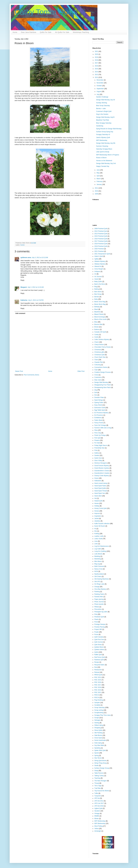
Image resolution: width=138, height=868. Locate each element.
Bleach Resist (99, 314)
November (100, 83)
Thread (97, 783)
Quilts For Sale (46, 32)
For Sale (97, 443)
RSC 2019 (98, 690)
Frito (96, 450)
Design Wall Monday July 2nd (106, 163)
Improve (97, 513)
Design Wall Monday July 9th (106, 143)
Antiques (97, 271)
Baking (97, 289)
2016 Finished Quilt (101, 239)
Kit (95, 529)
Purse (96, 634)
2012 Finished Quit (101, 231)
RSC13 (97, 695)
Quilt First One (99, 640)
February (100, 181)
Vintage (97, 813)
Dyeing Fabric (99, 403)
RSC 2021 (98, 692)
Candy (97, 335)
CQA (96, 370)
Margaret (24, 287)
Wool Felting (98, 826)
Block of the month (100, 319)
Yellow (96, 829)
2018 (97, 60)
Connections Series (101, 367)
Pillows (97, 607)
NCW (96, 571)
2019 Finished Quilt (101, 246)
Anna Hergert (99, 269)
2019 (97, 57)
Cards (96, 337)
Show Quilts (98, 730)
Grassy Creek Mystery (102, 476)
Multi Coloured (99, 566)
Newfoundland (99, 574)
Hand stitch (98, 496)
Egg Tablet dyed (100, 410)
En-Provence (99, 415)
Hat (96, 498)
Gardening (100, 126)
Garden (23, 245)
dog (96, 390)
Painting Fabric (99, 594)
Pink (96, 614)
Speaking (97, 748)
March (99, 179)
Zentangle (98, 831)
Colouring (98, 365)
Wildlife (97, 816)
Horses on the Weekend (104, 161)
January (99, 184)
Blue (96, 322)
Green (96, 478)
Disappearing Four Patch (103, 385)
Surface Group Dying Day (105, 132)
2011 (97, 188)
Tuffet (96, 793)
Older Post (81, 371)
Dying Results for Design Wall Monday (109, 129)
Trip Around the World (102, 791)
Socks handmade (100, 740)
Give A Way (98, 461)
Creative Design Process (103, 372)
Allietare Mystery (100, 264)
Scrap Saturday (99, 708)
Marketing (98, 559)
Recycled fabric (99, 665)
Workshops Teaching (81, 32)
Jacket (97, 519)
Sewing (97, 723)
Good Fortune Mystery (102, 466)
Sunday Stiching (102, 103)
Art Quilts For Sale (62, 32)
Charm (97, 342)
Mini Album (98, 561)
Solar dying (98, 743)
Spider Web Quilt (100, 750)
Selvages (97, 720)
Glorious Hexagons (101, 463)
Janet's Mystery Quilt (103, 137)
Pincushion (98, 609)
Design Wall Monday (101, 382)
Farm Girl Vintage (100, 425)
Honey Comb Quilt (100, 508)
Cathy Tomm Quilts (46, 12)
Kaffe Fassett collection (102, 524)
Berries (97, 297)
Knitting (97, 534)
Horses (97, 511)
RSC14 (97, 698)
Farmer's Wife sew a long (103, 428)
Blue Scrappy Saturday (104, 123)
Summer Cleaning (102, 146)
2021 (97, 51)
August (99, 91)
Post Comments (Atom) (31, 375)
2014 (97, 72)
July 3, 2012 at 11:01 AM (36, 287)
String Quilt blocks (100, 761)
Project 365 (98, 629)
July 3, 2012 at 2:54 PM (36, 300)
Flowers (97, 440)
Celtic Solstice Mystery (102, 339)
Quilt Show (98, 645)
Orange (97, 587)
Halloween (98, 481)
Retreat (97, 672)
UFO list (97, 798)
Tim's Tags (98, 786)
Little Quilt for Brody (103, 152)
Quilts (96, 652)
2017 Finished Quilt (101, 241)
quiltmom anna (26, 258)
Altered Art (98, 266)
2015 (97, 69)
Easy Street (98, 405)
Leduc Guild (98, 539)
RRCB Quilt (98, 675)
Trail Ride (98, 788)
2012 (97, 77)
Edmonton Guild (100, 408)
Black (96, 309)
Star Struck (98, 758)
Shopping (98, 728)
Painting (97, 592)
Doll (96, 393)
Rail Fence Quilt (100, 657)
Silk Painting (98, 733)
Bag (96, 287)
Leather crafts (99, 536)
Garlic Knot (98, 458)
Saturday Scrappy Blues (104, 149)
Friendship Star (99, 448)
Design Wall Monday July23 (105, 117)
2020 (97, 54)
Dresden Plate (99, 397)
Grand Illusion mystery (102, 468)
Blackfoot (97, 312)
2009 (97, 194)
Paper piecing (99, 599)
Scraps (97, 718)
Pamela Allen (99, 597)
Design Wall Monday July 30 (106, 100)
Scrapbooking (99, 713)
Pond (96, 622)
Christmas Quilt (99, 355)
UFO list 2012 (99, 801)
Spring (97, 755)
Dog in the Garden (102, 114)
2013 (97, 75)
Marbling (97, 556)
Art (95, 274)
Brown (96, 327)
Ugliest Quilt (98, 808)
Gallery (97, 453)
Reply (22, 280)
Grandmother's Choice (102, 471)
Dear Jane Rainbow (29, 32)
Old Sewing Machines (102, 579)
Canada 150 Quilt (100, 332)
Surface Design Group (102, 768)
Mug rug (97, 564)
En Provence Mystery (101, 413)
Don (96, 395)
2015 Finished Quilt (101, 236)
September (100, 89)
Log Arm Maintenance (102, 546)
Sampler (97, 703)
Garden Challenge (102, 97)
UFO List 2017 (99, 803)
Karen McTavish (100, 526)
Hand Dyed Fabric (100, 486)
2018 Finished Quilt (101, 244)
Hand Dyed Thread (101, 491)
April (98, 176)
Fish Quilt (98, 438)
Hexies (97, 503)
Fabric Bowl (98, 420)
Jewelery (97, 521)
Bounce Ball (98, 324)
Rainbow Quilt (99, 660)
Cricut (96, 375)
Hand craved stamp (101, 483)
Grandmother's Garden (102, 473)
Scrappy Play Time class (102, 715)
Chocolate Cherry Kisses (103, 347)
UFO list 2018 (99, 806)
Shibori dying (99, 725)
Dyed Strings (99, 400)
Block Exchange (100, 317)
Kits (96, 531)
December (100, 80)
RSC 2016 (98, 682)
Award (96, 279)
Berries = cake (101, 109)
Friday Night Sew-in (101, 445)
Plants (96, 619)
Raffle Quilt (98, 655)
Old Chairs (98, 576)
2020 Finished (99, 249)
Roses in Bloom (101, 158)
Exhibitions (98, 418)
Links (96, 544)
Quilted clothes (99, 650)
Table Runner (99, 773)
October (99, 86)
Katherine (24, 300)
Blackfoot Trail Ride (103, 120)
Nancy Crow (98, 569)
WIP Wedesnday (100, 821)
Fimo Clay (98, 433)
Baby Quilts (98, 282)
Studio (96, 766)
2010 (97, 191)
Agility (96, 259)
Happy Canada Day (103, 166)
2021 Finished (99, 251)
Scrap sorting (99, 710)
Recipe (97, 662)
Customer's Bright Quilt (104, 111)
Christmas (98, 350)
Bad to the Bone (100, 284)
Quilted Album (99, 647)
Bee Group (98, 294)
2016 (97, 66)
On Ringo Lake (99, 584)
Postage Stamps (100, 624)
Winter (97, 819)
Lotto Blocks (98, 554)
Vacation (97, 811)
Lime (96, 541)
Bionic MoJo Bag (100, 304)
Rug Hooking (99, 700)
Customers (98, 377)
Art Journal (98, 277)
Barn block (98, 292)
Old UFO (97, 582)
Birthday (97, 307)
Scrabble (97, 705)
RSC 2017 (98, 685)
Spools (97, 753)
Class (96, 360)
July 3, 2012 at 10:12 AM (40, 258)
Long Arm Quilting (100, 551)
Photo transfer (99, 604)
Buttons (97, 329)
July (98, 94)
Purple (97, 632)
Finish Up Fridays (100, 435)
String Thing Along (100, 763)
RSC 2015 (98, 680)
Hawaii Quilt (98, 501)
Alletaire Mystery (100, 261)
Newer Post (19, 371)
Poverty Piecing (99, 627)
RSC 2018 (98, 687)
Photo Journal (99, 602)
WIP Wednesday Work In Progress (108, 155)
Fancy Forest (99, 423)
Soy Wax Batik (99, 745)
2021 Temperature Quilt (102, 254)
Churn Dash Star (100, 357)
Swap (96, 771)
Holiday (97, 506)
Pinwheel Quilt (99, 617)
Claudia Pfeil (98, 362)
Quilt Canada (99, 637)
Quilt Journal (98, 642)
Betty (96, 299)
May (98, 173)
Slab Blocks (98, 735)
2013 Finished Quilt (101, 234)
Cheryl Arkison (99, 345)
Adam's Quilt (99, 256)
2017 (97, 63)
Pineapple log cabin (101, 612)
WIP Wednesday (102, 140)
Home (15, 32)
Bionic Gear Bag (100, 302)
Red (96, 667)
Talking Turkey (99, 776)
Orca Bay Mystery (100, 589)
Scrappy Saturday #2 (103, 135)
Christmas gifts (99, 352)
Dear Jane (98, 380)
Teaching (97, 778)
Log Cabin (98, 549)
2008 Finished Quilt (101, 229)
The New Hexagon (100, 781)
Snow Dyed (98, 738)
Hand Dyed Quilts (100, 488)
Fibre (96, 430)
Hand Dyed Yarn (100, 493)
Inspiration (98, 516)
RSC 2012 (98, 677)
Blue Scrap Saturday (103, 106)
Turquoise (98, 796)
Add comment (20, 313)
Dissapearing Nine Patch (103, 387)
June (98, 170)
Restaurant (98, 670)
